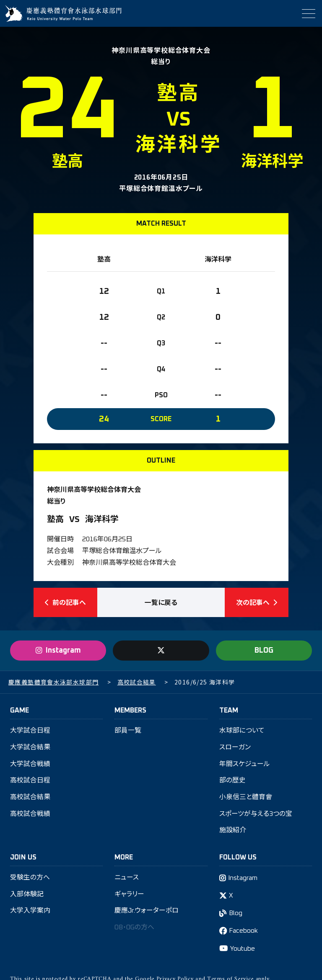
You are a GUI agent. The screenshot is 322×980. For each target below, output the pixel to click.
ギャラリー (129, 896)
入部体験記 (27, 896)
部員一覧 (128, 732)
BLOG (264, 651)
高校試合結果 (30, 799)
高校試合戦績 (30, 815)
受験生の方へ (30, 880)
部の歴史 (232, 782)
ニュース (127, 880)
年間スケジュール (245, 765)
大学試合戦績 (30, 765)
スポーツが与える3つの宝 (256, 815)
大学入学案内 (30, 913)
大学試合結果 (30, 749)
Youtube (243, 951)
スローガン (235, 749)
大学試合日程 (30, 732)
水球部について (242, 732)
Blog (236, 916)
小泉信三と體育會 (246, 799)
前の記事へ (65, 603)
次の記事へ (257, 603)
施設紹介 (233, 832)
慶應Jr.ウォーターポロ (147, 913)
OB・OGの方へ (135, 930)
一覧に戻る (161, 603)
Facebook (244, 934)
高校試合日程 (30, 782)
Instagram (243, 880)
